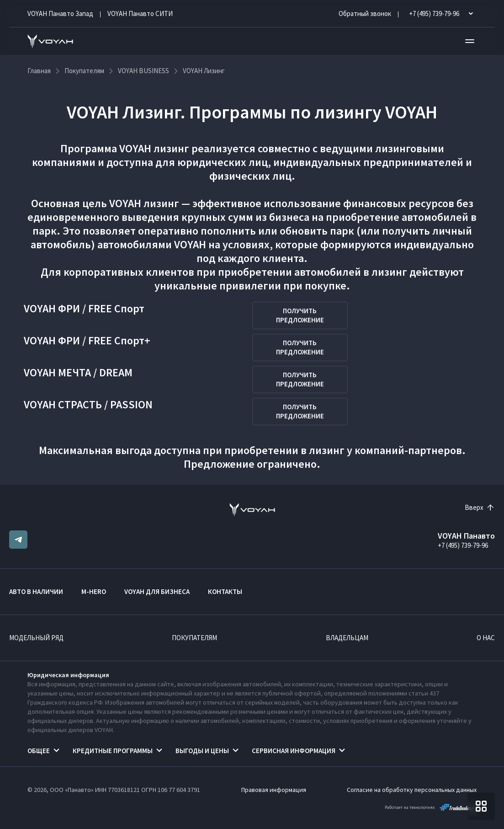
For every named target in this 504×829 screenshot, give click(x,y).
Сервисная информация (294, 751)
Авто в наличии (36, 591)
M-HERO (94, 591)
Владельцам (347, 638)
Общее (39, 751)
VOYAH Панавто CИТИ (140, 13)
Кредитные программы (113, 751)
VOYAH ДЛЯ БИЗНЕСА (157, 591)
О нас (486, 638)
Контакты (225, 591)
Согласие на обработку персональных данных (412, 790)
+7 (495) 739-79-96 (463, 545)
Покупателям (194, 638)
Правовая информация (274, 790)
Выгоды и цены (202, 751)
